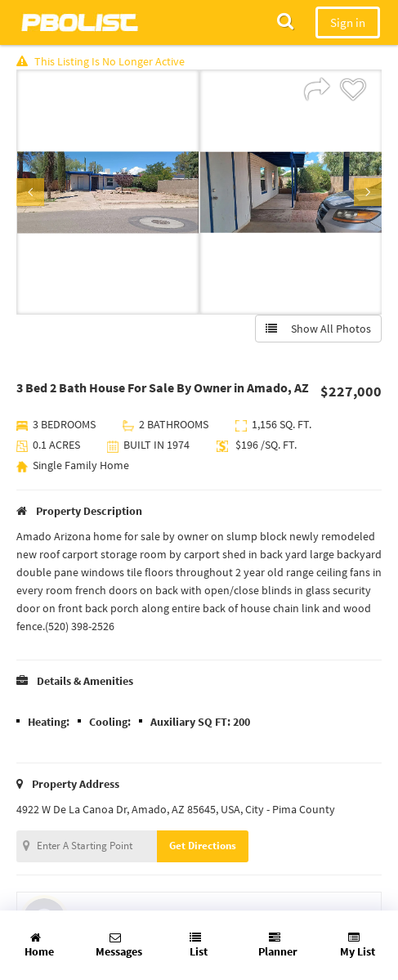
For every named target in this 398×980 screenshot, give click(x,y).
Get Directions (203, 846)
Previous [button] (30, 192)
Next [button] (368, 192)
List (199, 945)
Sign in (348, 22)
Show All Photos (318, 329)
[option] (108, 192)
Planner (278, 945)
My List (358, 945)
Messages (119, 945)
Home (39, 945)
